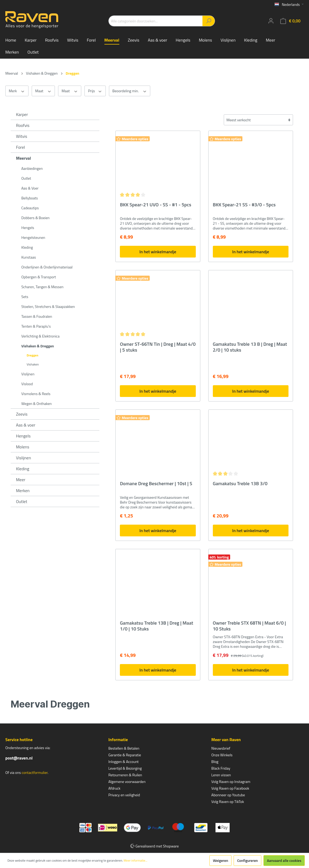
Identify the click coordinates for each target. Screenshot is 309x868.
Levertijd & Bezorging (125, 768)
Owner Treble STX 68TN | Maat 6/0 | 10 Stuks (249, 626)
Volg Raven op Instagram (231, 781)
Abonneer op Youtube (228, 795)
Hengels (28, 228)
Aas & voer (26, 425)
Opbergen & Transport (39, 277)
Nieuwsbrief (221, 748)
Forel (21, 147)
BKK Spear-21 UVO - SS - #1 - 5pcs (156, 205)
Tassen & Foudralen (37, 316)
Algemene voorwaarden (127, 781)
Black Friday (221, 768)
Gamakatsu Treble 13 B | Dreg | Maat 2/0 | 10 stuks (250, 347)
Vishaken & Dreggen (38, 346)
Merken (23, 491)
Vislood (27, 384)
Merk (17, 91)
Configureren (247, 860)
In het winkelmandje (158, 252)
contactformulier (34, 772)
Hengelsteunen (33, 237)
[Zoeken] (209, 21)
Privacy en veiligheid (124, 795)
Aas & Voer (30, 188)
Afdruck (114, 788)
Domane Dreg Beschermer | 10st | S (156, 484)
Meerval (23, 158)
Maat (43, 91)
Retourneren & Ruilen (125, 775)
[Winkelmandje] (290, 21)
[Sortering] (258, 120)
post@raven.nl (19, 758)
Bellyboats (30, 198)
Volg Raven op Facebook (230, 788)
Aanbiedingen (32, 168)
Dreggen (32, 355)
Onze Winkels (222, 755)
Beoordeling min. (130, 91)
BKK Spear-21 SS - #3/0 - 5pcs (244, 205)
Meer (21, 480)
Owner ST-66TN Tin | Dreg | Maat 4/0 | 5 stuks (158, 347)
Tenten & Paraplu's (36, 326)
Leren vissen (221, 775)
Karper (22, 114)
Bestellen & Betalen (124, 748)
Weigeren (220, 860)
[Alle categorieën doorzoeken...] (156, 21)
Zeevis (22, 414)
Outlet (26, 178)
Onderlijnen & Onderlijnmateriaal (47, 267)
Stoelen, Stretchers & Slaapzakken (48, 306)
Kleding (27, 247)
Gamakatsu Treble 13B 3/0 (240, 484)
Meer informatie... (135, 861)
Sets (25, 297)
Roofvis (23, 125)
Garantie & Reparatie (125, 755)
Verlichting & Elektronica (40, 336)
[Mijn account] (271, 21)
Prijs (95, 91)
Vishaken (33, 364)
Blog (215, 761)
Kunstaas (29, 257)
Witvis (22, 136)
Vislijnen (28, 374)
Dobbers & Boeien (35, 218)
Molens (23, 447)
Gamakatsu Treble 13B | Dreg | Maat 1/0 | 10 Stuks (156, 626)
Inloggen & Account (124, 761)
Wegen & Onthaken (36, 403)
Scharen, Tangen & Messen (42, 287)
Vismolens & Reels (36, 394)
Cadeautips (30, 208)
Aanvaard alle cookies (284, 860)
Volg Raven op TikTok (228, 801)
